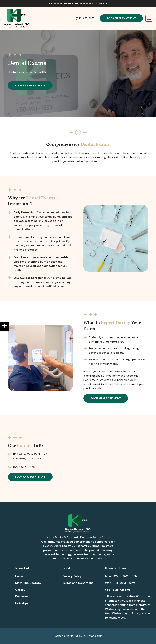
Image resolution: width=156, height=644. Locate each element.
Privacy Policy (72, 576)
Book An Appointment (121, 18)
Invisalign (22, 603)
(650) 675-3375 (85, 18)
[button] (5, 327)
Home (19, 576)
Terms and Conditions (78, 583)
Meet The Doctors (28, 583)
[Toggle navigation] (149, 18)
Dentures (22, 597)
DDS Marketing (92, 636)
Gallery (20, 590)
